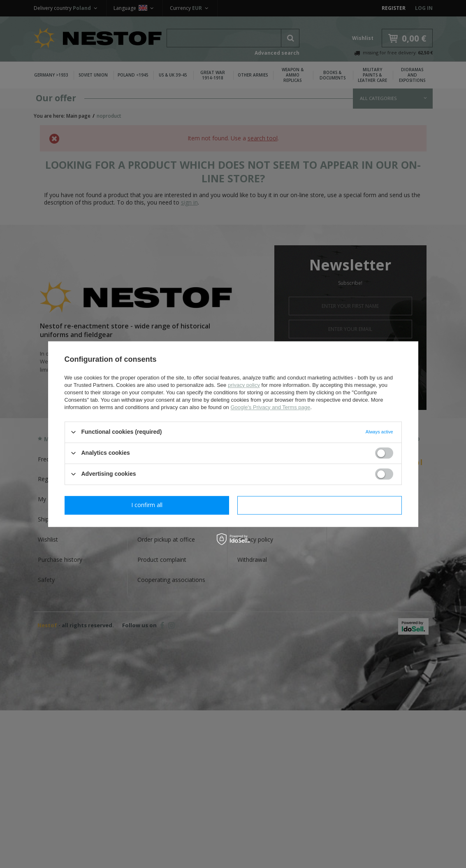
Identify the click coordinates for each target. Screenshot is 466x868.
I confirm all (320, 505)
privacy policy (244, 385)
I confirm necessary (147, 505)
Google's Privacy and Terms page (270, 407)
